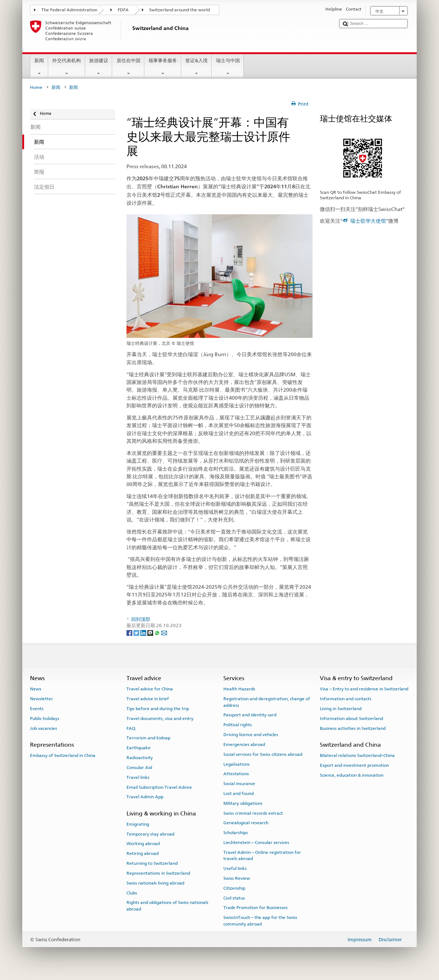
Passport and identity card (250, 715)
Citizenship (234, 888)
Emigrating (138, 824)
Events (37, 709)
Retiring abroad (143, 853)
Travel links (138, 777)
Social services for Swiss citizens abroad (263, 754)
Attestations (236, 774)
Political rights (238, 725)
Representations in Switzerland (158, 873)
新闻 (39, 67)
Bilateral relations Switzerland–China (357, 755)
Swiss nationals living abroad (155, 883)
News (36, 689)
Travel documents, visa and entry (160, 719)
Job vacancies (43, 728)
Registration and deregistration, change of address (267, 702)
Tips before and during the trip (158, 709)
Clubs (132, 893)
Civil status (234, 898)
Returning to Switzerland (152, 863)
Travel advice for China (150, 689)
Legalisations (236, 764)
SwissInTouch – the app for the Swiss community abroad (260, 921)
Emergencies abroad (244, 745)
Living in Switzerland (341, 709)
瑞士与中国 (228, 67)
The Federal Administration (69, 10)
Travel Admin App (145, 797)
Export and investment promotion (354, 765)
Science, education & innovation (352, 775)
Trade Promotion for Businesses (256, 908)
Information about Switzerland (351, 719)
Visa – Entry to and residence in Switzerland (364, 689)
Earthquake (139, 748)
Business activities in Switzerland (353, 728)
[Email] (164, 632)
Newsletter (41, 699)
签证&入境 (197, 67)
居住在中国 (128, 67)
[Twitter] (137, 632)
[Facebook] (130, 632)
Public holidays (45, 719)
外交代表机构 (67, 67)
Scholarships (236, 833)
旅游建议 (99, 67)
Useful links (235, 868)
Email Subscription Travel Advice (159, 787)
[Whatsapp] (158, 632)
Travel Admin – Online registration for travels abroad (262, 855)
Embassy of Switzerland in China (63, 755)
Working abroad (143, 844)
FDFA (123, 10)
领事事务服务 (163, 67)
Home (36, 87)
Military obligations (243, 803)
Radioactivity (140, 758)
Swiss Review (237, 878)
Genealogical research (246, 823)
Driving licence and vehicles (251, 735)
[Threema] (151, 632)
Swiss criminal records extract (253, 813)
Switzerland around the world (179, 10)
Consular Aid (139, 768)
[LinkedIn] (144, 632)
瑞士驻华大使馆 (368, 221)
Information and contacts (346, 699)
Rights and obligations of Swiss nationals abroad (167, 906)
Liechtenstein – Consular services (256, 843)
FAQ (131, 728)
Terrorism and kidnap (148, 738)
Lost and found (239, 794)
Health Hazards (239, 689)
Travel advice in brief (148, 699)
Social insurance (239, 784)
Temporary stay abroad (150, 834)
